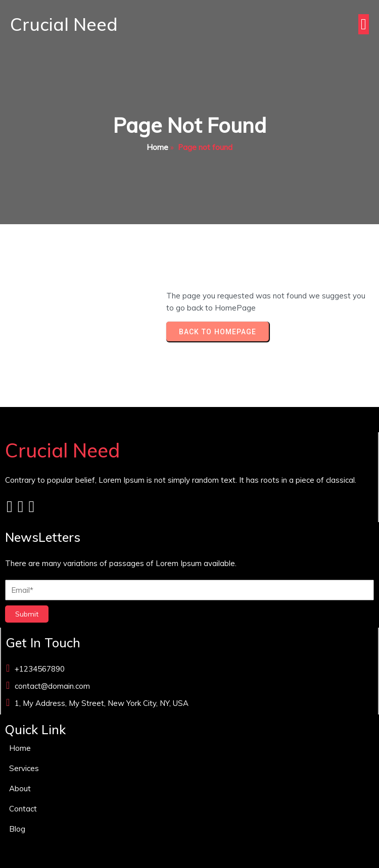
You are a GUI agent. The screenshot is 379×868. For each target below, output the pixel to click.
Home (157, 147)
